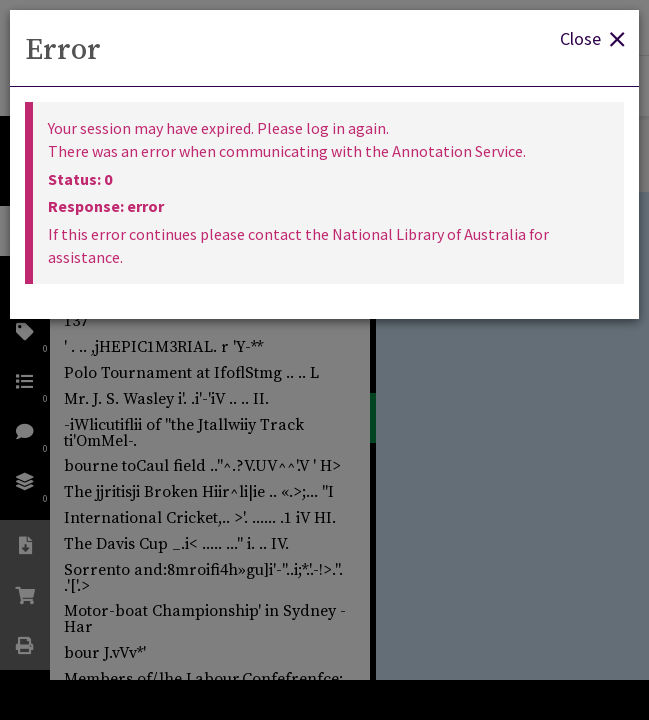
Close (592, 37)
